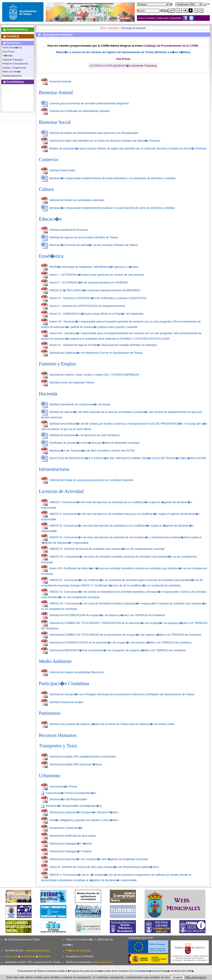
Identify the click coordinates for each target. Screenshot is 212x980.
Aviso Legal (11, 956)
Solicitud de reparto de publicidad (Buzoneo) (73, 672)
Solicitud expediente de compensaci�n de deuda (76, 404)
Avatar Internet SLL (103, 962)
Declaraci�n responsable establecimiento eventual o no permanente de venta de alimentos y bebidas (108, 208)
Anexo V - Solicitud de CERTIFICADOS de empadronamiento (83, 306)
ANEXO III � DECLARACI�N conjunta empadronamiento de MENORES (91, 290)
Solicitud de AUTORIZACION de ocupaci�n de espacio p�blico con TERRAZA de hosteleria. (103, 615)
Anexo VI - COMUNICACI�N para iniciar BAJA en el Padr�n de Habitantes (92, 314)
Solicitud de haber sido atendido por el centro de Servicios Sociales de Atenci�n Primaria (101, 141)
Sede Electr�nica (12, 47)
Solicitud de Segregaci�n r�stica (66, 843)
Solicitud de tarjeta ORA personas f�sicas (71, 764)
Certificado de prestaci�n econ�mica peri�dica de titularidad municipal (90, 443)
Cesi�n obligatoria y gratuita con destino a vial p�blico (80, 820)
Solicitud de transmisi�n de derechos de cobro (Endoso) (80, 435)
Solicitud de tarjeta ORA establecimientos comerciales (79, 757)
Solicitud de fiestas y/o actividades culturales (73, 200)
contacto (150, 18)
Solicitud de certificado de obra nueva (68, 836)
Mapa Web (45, 956)
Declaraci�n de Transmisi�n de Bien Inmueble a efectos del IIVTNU (88, 451)
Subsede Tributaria (13, 60)
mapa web (163, 18)
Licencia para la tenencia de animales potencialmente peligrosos (85, 103)
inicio (141, 18)
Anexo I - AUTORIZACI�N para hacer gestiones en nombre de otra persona (92, 275)
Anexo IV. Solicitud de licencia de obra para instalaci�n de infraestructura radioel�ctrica (100, 867)
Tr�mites (8, 56)
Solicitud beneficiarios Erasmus (65, 230)
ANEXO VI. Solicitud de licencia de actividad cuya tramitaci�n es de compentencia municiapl (103, 549)
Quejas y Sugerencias (14, 68)
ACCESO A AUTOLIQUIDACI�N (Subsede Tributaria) (123, 66)
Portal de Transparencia (15, 64)
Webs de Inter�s (12, 72)
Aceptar (178, 977)
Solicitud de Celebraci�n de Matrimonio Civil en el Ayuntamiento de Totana (92, 353)
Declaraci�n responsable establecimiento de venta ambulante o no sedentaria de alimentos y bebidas (108, 178)
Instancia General (56, 81)
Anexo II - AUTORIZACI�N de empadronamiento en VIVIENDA (85, 282)
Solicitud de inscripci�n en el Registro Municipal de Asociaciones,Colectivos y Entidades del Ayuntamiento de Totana (118, 694)
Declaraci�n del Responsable (64, 799)
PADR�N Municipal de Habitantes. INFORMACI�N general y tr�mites (90, 267)
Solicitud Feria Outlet (58, 170)
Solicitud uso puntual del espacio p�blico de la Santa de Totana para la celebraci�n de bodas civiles (108, 724)
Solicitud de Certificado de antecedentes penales (75, 111)
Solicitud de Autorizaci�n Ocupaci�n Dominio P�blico (80, 812)
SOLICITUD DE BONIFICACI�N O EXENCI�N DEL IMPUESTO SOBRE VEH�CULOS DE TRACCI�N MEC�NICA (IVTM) (124, 458)
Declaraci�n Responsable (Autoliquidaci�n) (71, 806)
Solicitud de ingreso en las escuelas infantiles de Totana (80, 237)
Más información (196, 977)
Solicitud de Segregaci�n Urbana (66, 851)
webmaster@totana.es (38, 951)
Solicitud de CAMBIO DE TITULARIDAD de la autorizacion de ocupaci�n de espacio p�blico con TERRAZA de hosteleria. (121, 635)
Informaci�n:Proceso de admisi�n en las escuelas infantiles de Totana (89, 245)
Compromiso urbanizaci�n (62, 828)
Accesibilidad (28, 956)
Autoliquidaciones (12, 76)
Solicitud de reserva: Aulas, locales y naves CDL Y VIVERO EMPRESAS (90, 375)
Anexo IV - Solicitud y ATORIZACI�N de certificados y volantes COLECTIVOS (94, 298)
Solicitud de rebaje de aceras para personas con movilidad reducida (87, 480)
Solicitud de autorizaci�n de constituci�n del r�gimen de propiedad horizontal (94, 859)
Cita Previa (8, 52)
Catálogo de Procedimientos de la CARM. (171, 46)
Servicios (114, 28)
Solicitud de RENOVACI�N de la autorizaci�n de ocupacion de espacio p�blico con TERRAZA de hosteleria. (114, 650)
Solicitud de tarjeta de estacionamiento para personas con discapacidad (89, 133)
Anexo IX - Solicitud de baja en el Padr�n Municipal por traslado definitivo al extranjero (99, 345)
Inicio (103, 28)
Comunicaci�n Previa (59, 786)
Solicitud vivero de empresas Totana (68, 382)
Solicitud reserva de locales (62, 702)
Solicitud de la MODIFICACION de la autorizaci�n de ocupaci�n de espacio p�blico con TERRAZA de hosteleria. (117, 642)
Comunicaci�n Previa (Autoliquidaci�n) (69, 793)
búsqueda (176, 18)
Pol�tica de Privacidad (78, 951)
